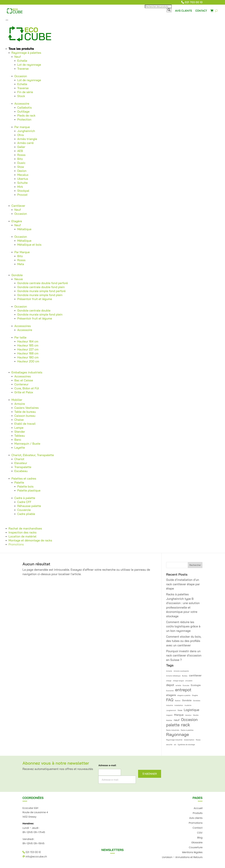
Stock (21, 96)
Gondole (17, 275)
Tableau (20, 436)
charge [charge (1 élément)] (169, 681)
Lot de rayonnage (29, 65)
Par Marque (22, 252)
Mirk (20, 187)
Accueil (198, 808)
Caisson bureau (25, 416)
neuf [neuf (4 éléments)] (177, 720)
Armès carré (25, 143)
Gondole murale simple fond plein (40, 295)
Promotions (16, 544)
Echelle (22, 61)
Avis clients (196, 818)
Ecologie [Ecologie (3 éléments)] (196, 685)
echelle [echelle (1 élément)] (178, 685)
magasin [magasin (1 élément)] (169, 715)
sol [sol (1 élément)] (175, 745)
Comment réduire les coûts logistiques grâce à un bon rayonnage (183, 626)
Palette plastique (29, 490)
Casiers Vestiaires (27, 408)
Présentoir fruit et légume (35, 299)
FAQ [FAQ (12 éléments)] (170, 700)
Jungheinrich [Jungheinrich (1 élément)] (171, 710)
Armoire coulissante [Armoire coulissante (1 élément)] (181, 671)
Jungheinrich (26, 131)
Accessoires (23, 326)
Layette (20, 448)
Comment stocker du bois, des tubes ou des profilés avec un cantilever (184, 641)
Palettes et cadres (24, 478)
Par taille (20, 337)
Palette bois (25, 486)
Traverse (23, 69)
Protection (24, 119)
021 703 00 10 (194, 2)
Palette (19, 482)
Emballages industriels (27, 372)
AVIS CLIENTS (184, 11)
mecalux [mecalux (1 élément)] (188, 715)
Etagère (17, 221)
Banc (18, 440)
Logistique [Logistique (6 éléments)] (192, 710)
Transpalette (23, 467)
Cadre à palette (25, 498)
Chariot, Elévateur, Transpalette (33, 455)
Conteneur (21, 384)
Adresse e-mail (107, 765)
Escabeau (21, 471)
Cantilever (18, 206)
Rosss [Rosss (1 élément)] (198, 740)
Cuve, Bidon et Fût (27, 388)
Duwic (21, 163)
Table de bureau (25, 412)
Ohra (21, 135)
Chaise (19, 420)
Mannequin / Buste (27, 444)
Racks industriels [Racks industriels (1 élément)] (173, 730)
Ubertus (23, 179)
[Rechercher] (169, 10)
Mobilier (17, 400)
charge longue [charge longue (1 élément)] (178, 681)
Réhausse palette (29, 506)
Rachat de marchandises (25, 528)
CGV (200, 832)
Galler (21, 147)
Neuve (19, 279)
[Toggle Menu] (7, 20)
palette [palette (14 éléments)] (173, 725)
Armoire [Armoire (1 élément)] (169, 671)
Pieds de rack (26, 115)
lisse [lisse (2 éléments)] (180, 710)
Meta (21, 264)
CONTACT (201, 11)
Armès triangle (27, 139)
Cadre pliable (26, 514)
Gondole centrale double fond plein (41, 287)
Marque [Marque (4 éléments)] (179, 715)
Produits (198, 813)
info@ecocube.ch (35, 857)
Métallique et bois (29, 245)
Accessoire (22, 104)
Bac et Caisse (24, 380)
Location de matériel (23, 536)
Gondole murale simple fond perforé (41, 291)
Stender (20, 432)
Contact (197, 827)
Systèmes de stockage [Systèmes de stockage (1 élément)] (186, 745)
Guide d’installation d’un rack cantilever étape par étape (183, 584)
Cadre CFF (24, 502)
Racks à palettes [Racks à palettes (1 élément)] (187, 730)
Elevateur (21, 463)
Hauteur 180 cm (28, 357)
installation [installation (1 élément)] (179, 705)
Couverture (196, 847)
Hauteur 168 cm (28, 353)
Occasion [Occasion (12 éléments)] (189, 720)
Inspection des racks (23, 532)
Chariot (19, 459)
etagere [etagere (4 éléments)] (171, 695)
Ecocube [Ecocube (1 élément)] (186, 685)
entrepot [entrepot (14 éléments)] (183, 690)
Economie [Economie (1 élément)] (170, 691)
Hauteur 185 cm (28, 345)
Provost (22, 195)
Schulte (23, 183)
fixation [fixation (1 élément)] (178, 701)
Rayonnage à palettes (26, 53)
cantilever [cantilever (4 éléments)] (195, 675)
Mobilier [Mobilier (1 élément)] (169, 720)
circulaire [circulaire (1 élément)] (189, 681)
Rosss (21, 155)
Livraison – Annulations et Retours (182, 857)
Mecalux (23, 175)
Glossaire (197, 842)
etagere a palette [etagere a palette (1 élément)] (184, 695)
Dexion (22, 171)
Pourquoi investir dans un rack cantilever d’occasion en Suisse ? (184, 655)
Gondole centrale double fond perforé (43, 283)
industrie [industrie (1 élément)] (170, 705)
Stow (21, 167)
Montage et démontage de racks (30, 540)
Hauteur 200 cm (28, 361)
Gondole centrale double (34, 310)
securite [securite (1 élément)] (169, 745)
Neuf (18, 57)
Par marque (22, 127)
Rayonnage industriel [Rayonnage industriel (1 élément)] (174, 740)
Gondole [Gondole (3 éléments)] (187, 700)
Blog (200, 837)
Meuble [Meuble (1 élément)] (196, 715)
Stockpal (23, 191)
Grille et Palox (24, 392)
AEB (20, 151)
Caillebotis (25, 108)
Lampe (19, 428)
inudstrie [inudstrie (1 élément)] (188, 705)
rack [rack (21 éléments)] (186, 725)
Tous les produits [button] (21, 49)
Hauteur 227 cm (28, 349)
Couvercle (24, 510)
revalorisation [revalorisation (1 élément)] (189, 740)
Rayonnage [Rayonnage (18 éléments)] (178, 735)
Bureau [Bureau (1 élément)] (185, 676)
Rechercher (195, 565)
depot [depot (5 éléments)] (170, 685)
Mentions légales (192, 852)
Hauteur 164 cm (28, 341)
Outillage (23, 112)
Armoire (20, 404)
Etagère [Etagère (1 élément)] (195, 695)
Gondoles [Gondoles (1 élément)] (197, 701)
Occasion (21, 76)
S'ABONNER (150, 774)
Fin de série (25, 92)
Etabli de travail (25, 424)
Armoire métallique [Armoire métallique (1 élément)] (173, 676)
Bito (20, 159)
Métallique (24, 229)
